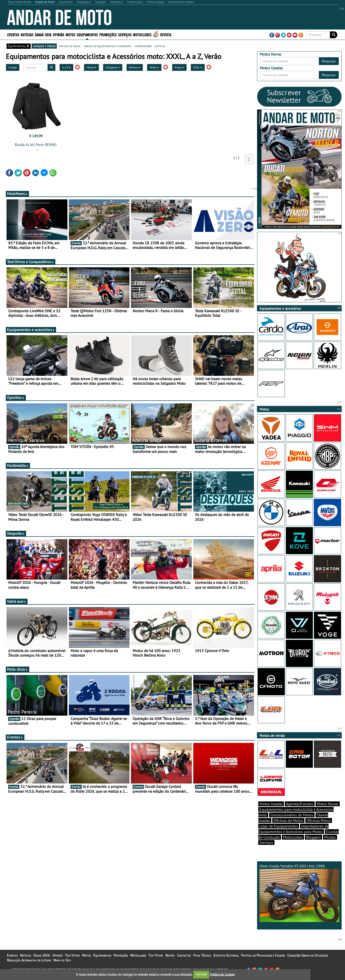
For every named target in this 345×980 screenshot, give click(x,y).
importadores (143, 46)
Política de (222, 974)
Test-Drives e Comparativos (31, 262)
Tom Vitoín (72, 955)
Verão (154, 67)
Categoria (113, 67)
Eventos (13, 34)
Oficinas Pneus (319, 820)
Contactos (184, 955)
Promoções (108, 34)
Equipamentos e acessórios (31, 330)
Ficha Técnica (202, 955)
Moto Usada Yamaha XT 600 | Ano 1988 (299, 893)
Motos (70, 34)
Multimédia (18, 465)
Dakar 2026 (43, 34)
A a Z (66, 67)
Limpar (13, 67)
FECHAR (201, 974)
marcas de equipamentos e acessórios (108, 46)
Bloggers (313, 837)
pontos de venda (70, 46)
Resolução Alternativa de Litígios (29, 960)
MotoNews (17, 194)
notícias (160, 46)
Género (135, 67)
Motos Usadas (271, 804)
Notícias (27, 34)
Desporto (16, 533)
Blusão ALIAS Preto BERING (36, 145)
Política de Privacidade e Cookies (263, 955)
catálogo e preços (44, 46)
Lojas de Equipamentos (279, 826)
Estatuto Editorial (226, 955)
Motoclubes (142, 34)
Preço (179, 67)
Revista (166, 34)
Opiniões (16, 398)
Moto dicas (18, 669)
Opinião (59, 34)
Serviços (125, 34)
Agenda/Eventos (300, 804)
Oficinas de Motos (288, 820)
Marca (91, 67)
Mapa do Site (62, 960)
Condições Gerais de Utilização (308, 955)
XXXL (198, 67)
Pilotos (330, 837)
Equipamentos (87, 34)
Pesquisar (329, 61)
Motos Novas (328, 804)
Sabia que (17, 601)
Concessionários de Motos (292, 815)
